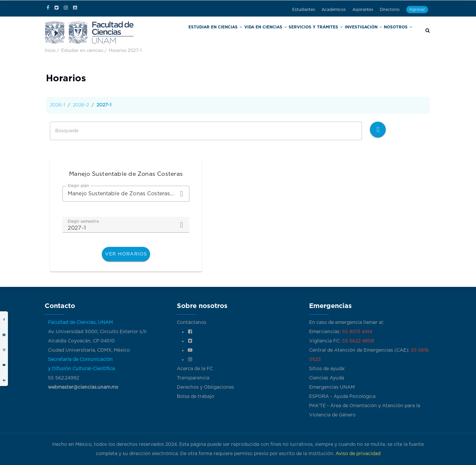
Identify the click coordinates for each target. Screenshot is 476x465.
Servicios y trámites (325, 32)
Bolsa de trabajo (196, 397)
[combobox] (126, 194)
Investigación (367, 32)
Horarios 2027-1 (125, 51)
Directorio (390, 10)
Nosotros (399, 32)
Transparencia (193, 378)
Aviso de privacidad (358, 454)
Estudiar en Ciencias (237, 32)
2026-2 (81, 105)
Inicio (50, 51)
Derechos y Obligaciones (205, 387)
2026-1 (58, 105)
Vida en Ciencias (281, 32)
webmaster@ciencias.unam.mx (83, 387)
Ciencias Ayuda (327, 378)
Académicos (334, 10)
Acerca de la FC (195, 369)
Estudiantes (304, 10)
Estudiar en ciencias (82, 51)
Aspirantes (363, 10)
